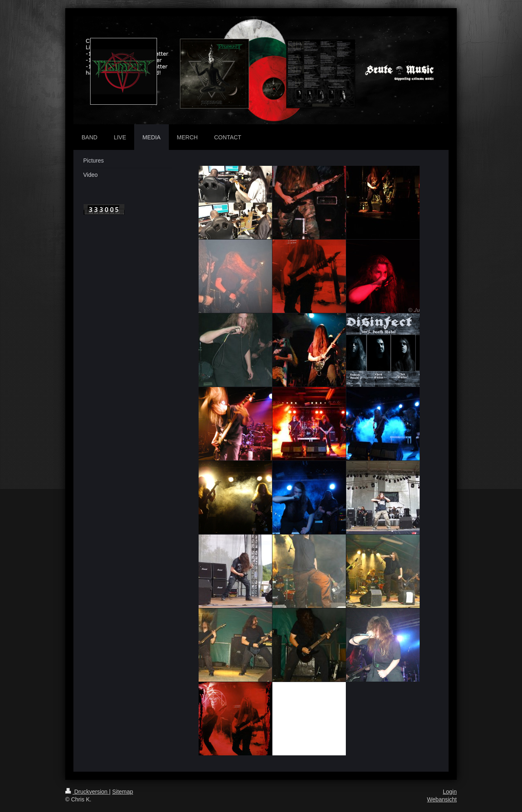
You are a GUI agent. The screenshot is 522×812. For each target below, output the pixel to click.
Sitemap (123, 792)
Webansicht (442, 799)
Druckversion (87, 792)
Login (450, 792)
